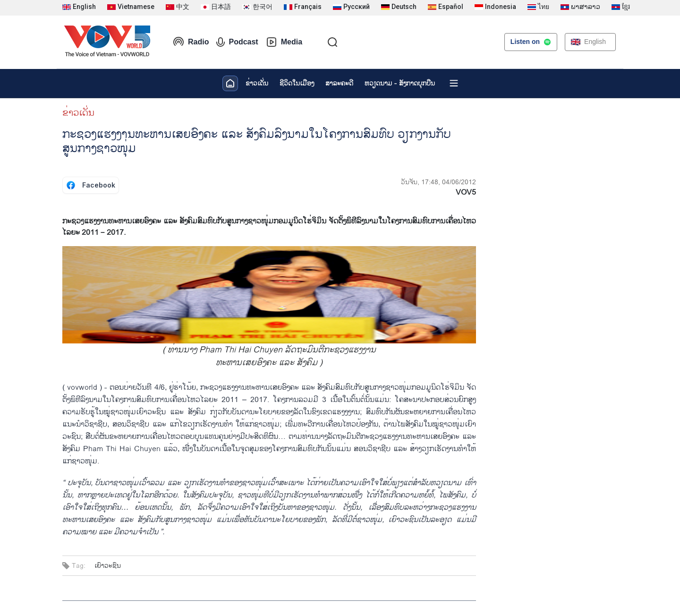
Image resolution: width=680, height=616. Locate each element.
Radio (191, 42)
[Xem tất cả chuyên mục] (454, 83)
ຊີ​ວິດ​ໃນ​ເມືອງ (297, 83)
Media (284, 42)
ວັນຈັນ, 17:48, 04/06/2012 (438, 182)
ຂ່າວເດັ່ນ (257, 83)
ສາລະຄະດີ (339, 83)
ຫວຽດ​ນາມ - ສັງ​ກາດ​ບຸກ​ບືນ (400, 83)
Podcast (237, 42)
